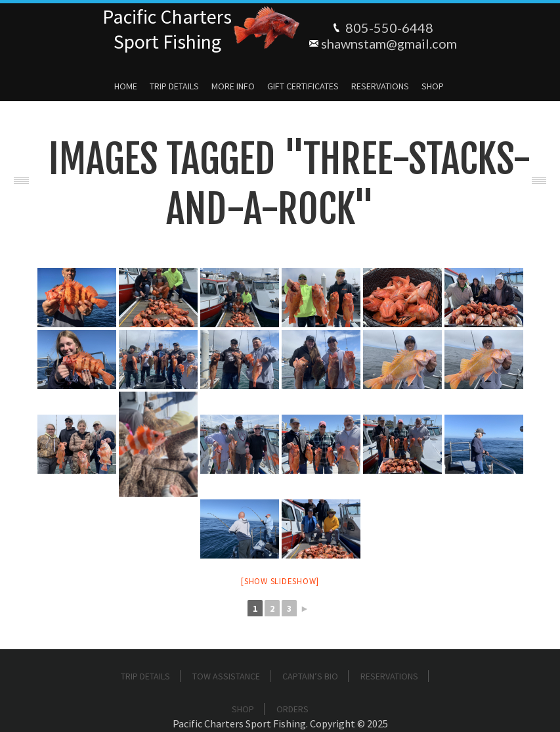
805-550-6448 (389, 28)
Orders (292, 709)
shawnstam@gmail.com (389, 43)
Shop (433, 86)
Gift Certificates (303, 86)
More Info (233, 86)
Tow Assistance (226, 676)
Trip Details (174, 86)
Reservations (380, 86)
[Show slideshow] (280, 581)
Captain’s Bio (310, 676)
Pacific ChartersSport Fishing (167, 29)
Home (126, 86)
